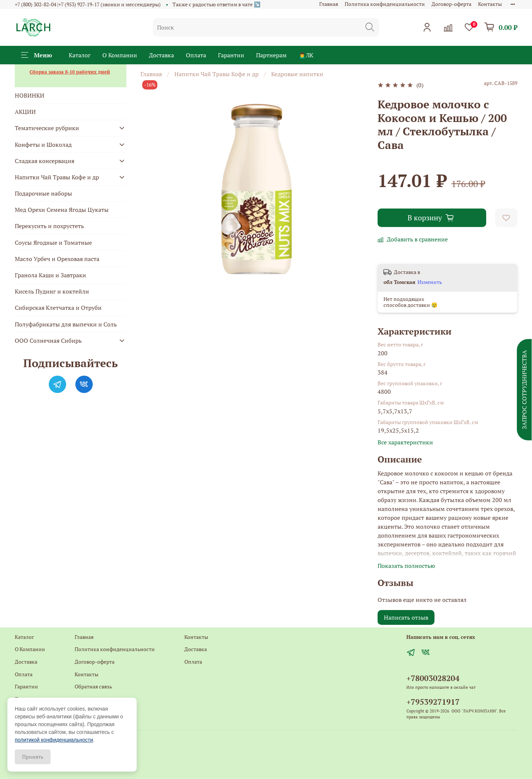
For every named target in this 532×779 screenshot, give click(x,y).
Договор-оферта (451, 4)
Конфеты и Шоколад (43, 145)
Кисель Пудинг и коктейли (52, 291)
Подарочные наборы (43, 193)
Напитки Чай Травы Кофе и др (216, 74)
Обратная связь (93, 686)
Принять (33, 757)
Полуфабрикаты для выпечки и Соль (66, 324)
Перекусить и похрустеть (49, 226)
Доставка (161, 55)
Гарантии (231, 55)
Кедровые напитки (297, 74)
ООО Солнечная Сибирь (48, 341)
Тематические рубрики (47, 128)
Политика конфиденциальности (385, 4)
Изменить (430, 282)
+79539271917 (433, 702)
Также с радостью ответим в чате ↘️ (216, 4)
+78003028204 (433, 678)
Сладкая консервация (45, 161)
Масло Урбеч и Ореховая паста (57, 259)
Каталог (80, 55)
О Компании (120, 55)
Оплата (196, 55)
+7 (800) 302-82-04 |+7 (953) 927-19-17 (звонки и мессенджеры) (88, 4)
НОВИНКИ (30, 95)
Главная (329, 4)
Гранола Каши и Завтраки (50, 275)
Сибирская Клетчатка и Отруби (58, 308)
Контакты (490, 4)
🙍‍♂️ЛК (306, 55)
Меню (37, 55)
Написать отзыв (406, 617)
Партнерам (271, 55)
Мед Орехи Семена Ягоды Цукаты (62, 210)
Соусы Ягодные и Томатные (53, 243)
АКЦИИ (25, 112)
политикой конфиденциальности (54, 740)
